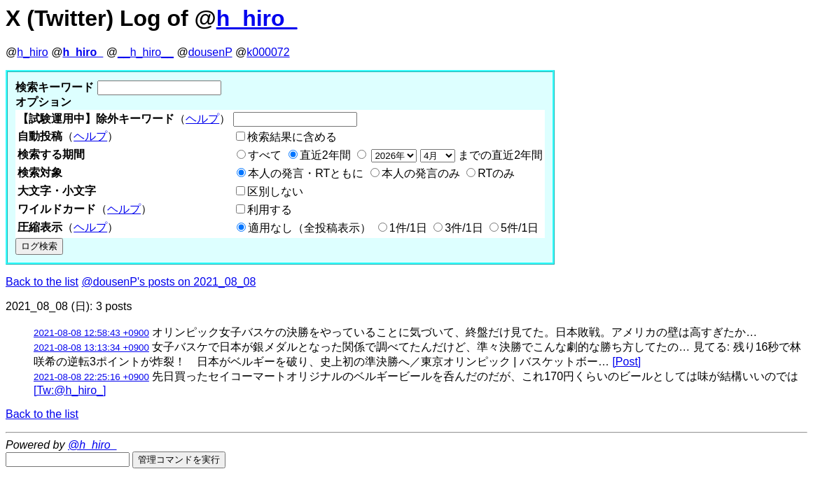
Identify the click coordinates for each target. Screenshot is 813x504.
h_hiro (32, 52)
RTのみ (496, 173)
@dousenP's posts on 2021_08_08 (169, 282)
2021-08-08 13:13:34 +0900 (91, 348)
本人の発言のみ (421, 173)
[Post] (626, 362)
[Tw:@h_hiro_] (70, 390)
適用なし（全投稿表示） (310, 228)
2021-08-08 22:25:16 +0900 (91, 377)
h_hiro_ (257, 18)
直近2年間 (325, 155)
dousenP (210, 52)
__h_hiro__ (146, 52)
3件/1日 (464, 228)
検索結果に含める (292, 137)
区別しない (275, 191)
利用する (270, 210)
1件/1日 (408, 228)
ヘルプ (202, 119)
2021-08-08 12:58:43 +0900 (91, 333)
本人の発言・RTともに (306, 173)
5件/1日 (520, 228)
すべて (265, 155)
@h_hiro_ (92, 445)
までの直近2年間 (456, 155)
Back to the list (42, 282)
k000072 (268, 52)
